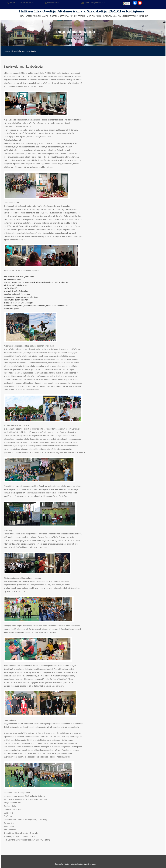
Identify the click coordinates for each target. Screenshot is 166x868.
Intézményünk (66, 16)
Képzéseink (80, 16)
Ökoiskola (107, 16)
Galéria (118, 16)
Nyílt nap (144, 16)
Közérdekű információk (37, 16)
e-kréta (54, 16)
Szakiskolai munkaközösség (23, 67)
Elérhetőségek (130, 16)
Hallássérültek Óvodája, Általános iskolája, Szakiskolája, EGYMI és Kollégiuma (82, 11)
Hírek (21, 16)
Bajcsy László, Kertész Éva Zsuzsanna (81, 864)
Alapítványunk (94, 16)
